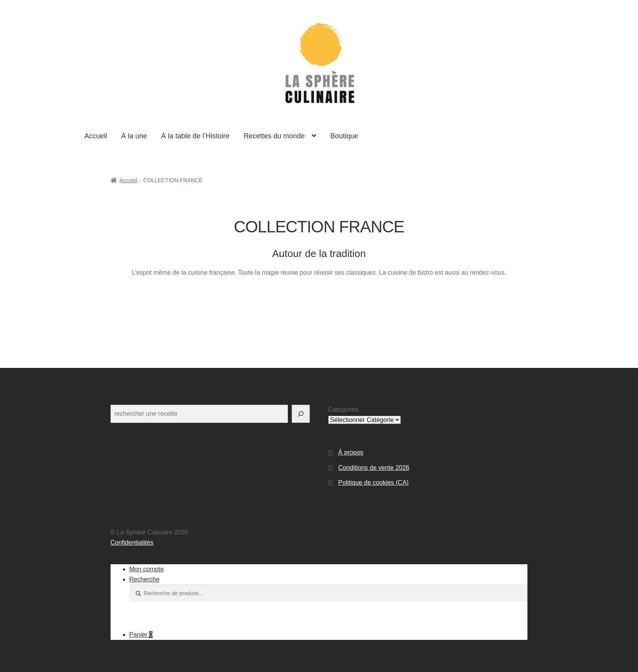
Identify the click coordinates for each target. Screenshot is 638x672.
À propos (351, 452)
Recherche (145, 579)
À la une (134, 136)
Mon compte (147, 569)
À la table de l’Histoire (195, 136)
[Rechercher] (301, 414)
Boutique (344, 136)
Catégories (343, 410)
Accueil (96, 136)
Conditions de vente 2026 (374, 468)
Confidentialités (132, 542)
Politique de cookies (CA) (374, 483)
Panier (141, 635)
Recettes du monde (274, 136)
